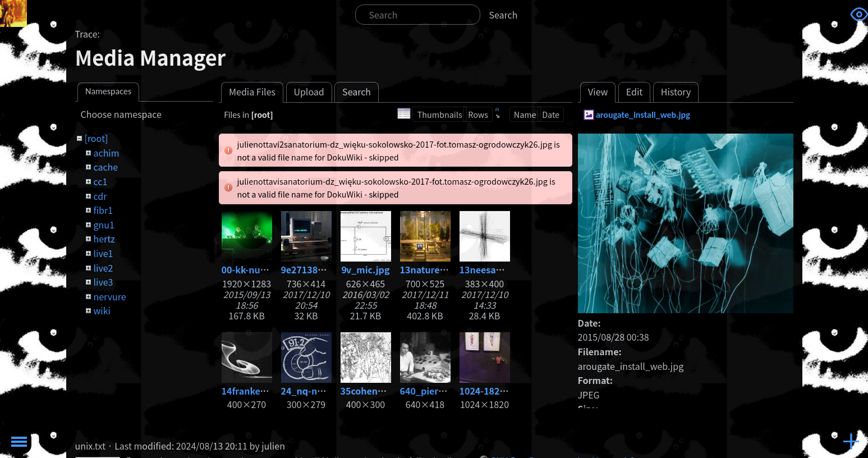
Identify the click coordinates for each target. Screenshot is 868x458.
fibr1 (103, 210)
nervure (109, 296)
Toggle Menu (19, 442)
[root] (96, 138)
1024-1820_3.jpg (496, 391)
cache (105, 167)
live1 (103, 253)
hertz (104, 239)
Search (504, 15)
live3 (103, 282)
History (676, 91)
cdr (100, 196)
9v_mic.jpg (366, 269)
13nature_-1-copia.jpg (449, 269)
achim (106, 153)
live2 (103, 268)
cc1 (100, 181)
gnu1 (104, 225)
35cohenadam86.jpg (386, 391)
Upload (309, 91)
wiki (102, 310)
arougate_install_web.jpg (643, 115)
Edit (635, 91)
